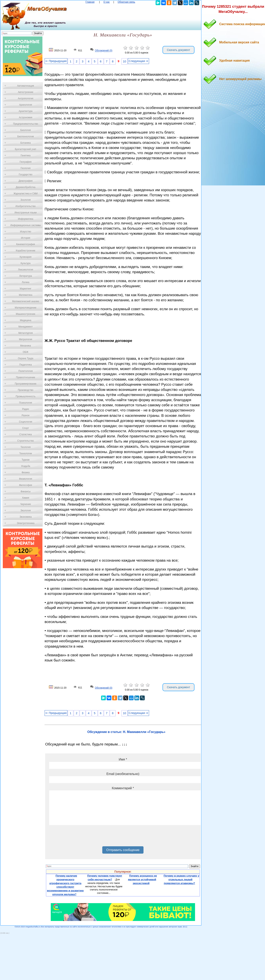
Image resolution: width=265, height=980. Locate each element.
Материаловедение (26, 308)
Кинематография (26, 244)
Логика (26, 282)
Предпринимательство (26, 124)
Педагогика (26, 365)
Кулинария (26, 257)
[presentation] (79, 837)
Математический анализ (26, 301)
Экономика (25, 517)
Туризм (26, 460)
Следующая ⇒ (138, 61)
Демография (26, 181)
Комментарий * (123, 788)
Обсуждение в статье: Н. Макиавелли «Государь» (126, 732)
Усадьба (26, 466)
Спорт (26, 428)
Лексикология (26, 270)
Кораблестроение (26, 251)
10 (124, 61)
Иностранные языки (25, 213)
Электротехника (25, 523)
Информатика (26, 219)
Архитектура (26, 111)
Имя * (123, 759)
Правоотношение (26, 377)
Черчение (26, 504)
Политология (26, 371)
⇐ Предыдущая (56, 61)
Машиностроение (26, 314)
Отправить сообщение (123, 850)
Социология (26, 422)
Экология (26, 511)
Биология (26, 130)
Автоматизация (25, 86)
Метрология (26, 339)
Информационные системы (25, 225)
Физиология (26, 479)
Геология (26, 168)
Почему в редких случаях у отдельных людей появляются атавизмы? (182, 879)
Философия (26, 485)
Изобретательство (26, 206)
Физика (26, 472)
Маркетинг (26, 289)
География (26, 162)
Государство (26, 175)
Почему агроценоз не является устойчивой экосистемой (143, 879)
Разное (26, 415)
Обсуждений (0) (104, 51)
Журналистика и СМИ (25, 194)
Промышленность (26, 396)
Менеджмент (26, 327)
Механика (26, 346)
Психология (26, 403)
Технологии (26, 453)
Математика (26, 295)
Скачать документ (178, 50)
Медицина (25, 320)
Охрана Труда (26, 358)
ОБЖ (26, 352)
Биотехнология (25, 136)
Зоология (26, 200)
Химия (26, 498)
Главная (90, 2)
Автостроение (26, 92)
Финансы (26, 491)
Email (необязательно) (123, 774)
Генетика (26, 156)
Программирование (25, 384)
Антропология (26, 98)
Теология (25, 447)
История (26, 238)
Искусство (26, 232)
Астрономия (26, 117)
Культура (26, 263)
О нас (107, 2)
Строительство (26, 441)
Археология (26, 105)
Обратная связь (126, 2)
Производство (26, 390)
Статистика (25, 434)
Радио (26, 409)
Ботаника (26, 143)
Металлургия (26, 333)
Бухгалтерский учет (26, 149)
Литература (26, 276)
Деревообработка (26, 187)
